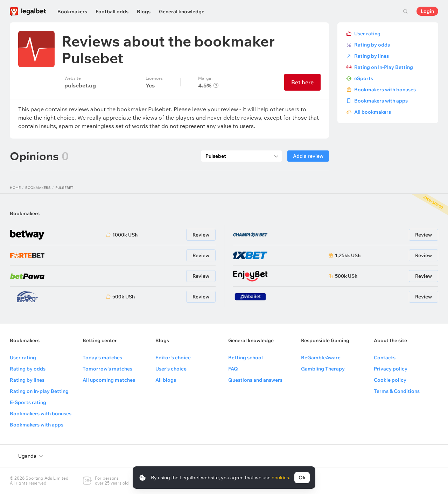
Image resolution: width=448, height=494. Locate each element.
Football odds (112, 12)
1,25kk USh (348, 255)
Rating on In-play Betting (39, 391)
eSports (364, 78)
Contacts (385, 358)
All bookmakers (373, 112)
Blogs (144, 12)
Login (427, 11)
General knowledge (182, 12)
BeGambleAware (321, 358)
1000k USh (125, 235)
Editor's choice (173, 358)
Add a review (308, 156)
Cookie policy (390, 380)
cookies (280, 478)
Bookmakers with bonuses (385, 90)
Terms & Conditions (397, 391)
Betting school (246, 358)
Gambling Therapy (323, 369)
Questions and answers (255, 380)
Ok (302, 478)
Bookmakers (72, 12)
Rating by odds (372, 45)
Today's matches (102, 358)
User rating (367, 34)
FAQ (233, 369)
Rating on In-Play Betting (384, 67)
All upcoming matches (109, 380)
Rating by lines (372, 56)
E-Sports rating (28, 402)
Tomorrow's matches (107, 369)
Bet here (302, 82)
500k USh (124, 297)
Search (405, 11)
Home (15, 188)
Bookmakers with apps (381, 101)
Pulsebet (64, 188)
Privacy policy (391, 369)
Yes (150, 85)
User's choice (171, 369)
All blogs (166, 380)
